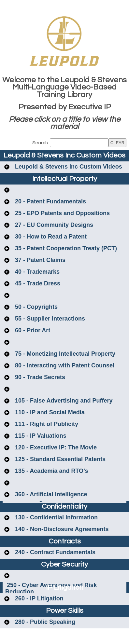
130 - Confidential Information (56, 517)
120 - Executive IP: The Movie (55, 447)
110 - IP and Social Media (49, 412)
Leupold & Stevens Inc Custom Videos (68, 167)
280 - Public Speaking (44, 622)
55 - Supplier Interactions (49, 319)
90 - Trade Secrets (39, 377)
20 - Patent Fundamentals (50, 201)
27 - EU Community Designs (53, 225)
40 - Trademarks (36, 272)
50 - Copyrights (36, 307)
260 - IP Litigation (38, 598)
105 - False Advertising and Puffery (63, 401)
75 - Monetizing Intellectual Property (64, 354)
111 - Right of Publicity (46, 424)
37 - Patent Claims (39, 260)
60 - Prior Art (32, 330)
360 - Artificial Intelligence (50, 494)
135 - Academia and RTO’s (51, 471)
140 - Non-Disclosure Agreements (61, 529)
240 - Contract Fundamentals (54, 552)
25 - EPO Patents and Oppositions (62, 213)
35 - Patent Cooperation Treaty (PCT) (65, 248)
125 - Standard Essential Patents (59, 459)
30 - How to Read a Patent (50, 237)
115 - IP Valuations (40, 436)
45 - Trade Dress (37, 283)
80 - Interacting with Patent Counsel (64, 365)
